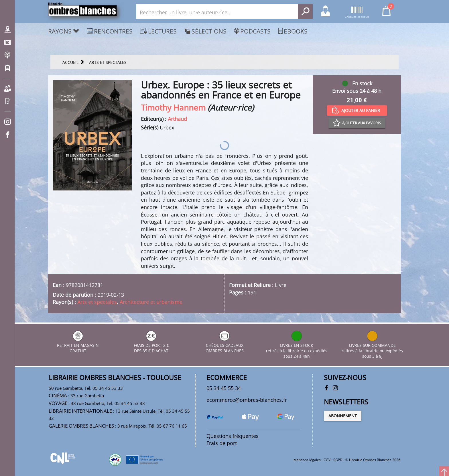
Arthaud (177, 119)
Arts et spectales (97, 302)
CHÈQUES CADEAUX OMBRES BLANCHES (225, 345)
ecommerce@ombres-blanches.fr (247, 400)
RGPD (338, 460)
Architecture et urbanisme (151, 302)
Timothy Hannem (173, 107)
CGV (327, 460)
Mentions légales (307, 460)
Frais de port (222, 443)
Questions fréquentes (233, 436)
